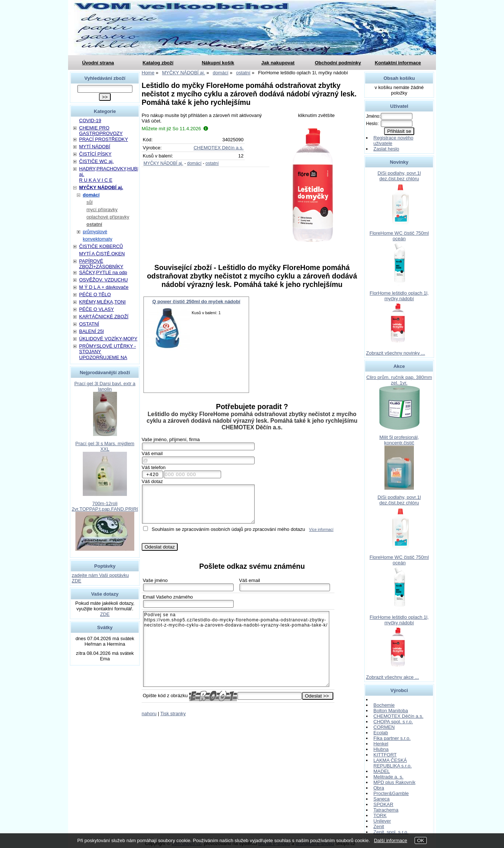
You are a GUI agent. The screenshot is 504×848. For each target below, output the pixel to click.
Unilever (382, 821)
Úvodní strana (98, 63)
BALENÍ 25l (91, 331)
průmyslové (95, 232)
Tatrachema (386, 810)
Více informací (321, 530)
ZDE (105, 614)
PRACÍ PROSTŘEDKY (104, 139)
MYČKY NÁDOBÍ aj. (163, 163)
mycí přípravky (102, 210)
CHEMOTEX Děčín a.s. (219, 148)
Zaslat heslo (386, 149)
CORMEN (384, 727)
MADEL (382, 771)
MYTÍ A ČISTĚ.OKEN (102, 254)
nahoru (149, 714)
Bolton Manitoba (391, 711)
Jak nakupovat (278, 63)
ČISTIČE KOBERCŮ (101, 246)
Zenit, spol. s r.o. (391, 832)
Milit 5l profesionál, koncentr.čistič (399, 440)
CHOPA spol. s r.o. (393, 722)
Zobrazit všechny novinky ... (395, 353)
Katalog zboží (158, 63)
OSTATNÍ (89, 324)
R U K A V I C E (96, 180)
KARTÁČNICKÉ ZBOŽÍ (104, 317)
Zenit (379, 826)
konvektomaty (97, 239)
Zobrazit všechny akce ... (393, 677)
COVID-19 (90, 120)
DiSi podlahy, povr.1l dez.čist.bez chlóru (399, 176)
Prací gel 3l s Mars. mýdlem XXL (105, 446)
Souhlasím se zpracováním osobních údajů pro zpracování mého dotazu (228, 529)
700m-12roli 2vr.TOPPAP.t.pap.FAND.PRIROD (108, 506)
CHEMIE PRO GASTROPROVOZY (101, 131)
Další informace (390, 840)
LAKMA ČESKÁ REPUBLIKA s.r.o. (393, 763)
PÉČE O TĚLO (95, 295)
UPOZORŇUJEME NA (103, 357)
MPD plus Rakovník (394, 782)
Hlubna (381, 749)
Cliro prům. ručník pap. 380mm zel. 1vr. (399, 380)
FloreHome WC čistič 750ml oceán (399, 236)
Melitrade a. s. (388, 777)
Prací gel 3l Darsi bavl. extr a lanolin (105, 386)
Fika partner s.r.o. (392, 738)
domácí (194, 163)
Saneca (381, 799)
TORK (380, 815)
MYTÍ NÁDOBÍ (95, 147)
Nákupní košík (218, 63)
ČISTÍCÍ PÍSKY (95, 154)
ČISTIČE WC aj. (96, 161)
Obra (379, 788)
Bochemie (384, 705)
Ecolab (381, 733)
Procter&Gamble (391, 793)
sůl (90, 202)
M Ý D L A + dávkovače (104, 287)
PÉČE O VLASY (97, 309)
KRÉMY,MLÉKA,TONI (102, 302)
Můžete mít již (175, 129)
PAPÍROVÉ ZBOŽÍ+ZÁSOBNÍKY (101, 264)
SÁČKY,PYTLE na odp (103, 272)
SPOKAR (383, 804)
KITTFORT (385, 755)
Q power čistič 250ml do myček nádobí (196, 301)
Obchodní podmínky (338, 63)
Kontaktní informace (398, 63)
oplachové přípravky (108, 217)
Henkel (381, 744)
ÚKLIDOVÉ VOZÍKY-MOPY (108, 339)
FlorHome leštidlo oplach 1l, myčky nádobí (399, 296)
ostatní (212, 163)
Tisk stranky (173, 714)
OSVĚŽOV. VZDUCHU (103, 280)
